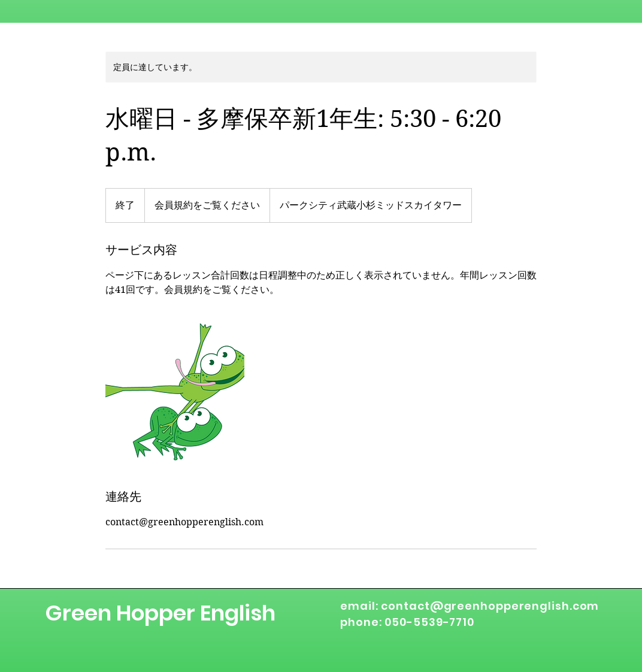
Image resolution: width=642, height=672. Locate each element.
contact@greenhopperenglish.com (490, 606)
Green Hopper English (160, 613)
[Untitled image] (175, 393)
